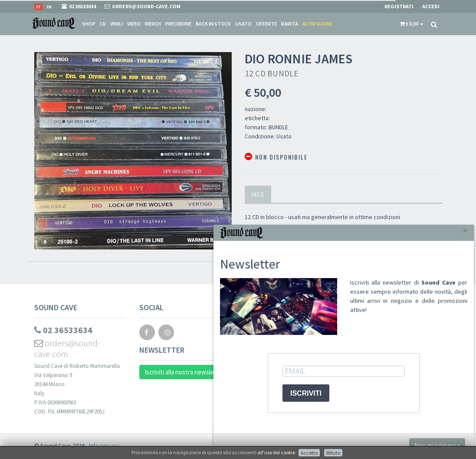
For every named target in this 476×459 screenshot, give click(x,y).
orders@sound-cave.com (67, 348)
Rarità (290, 24)
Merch (153, 24)
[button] (412, 24)
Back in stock (213, 24)
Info (258, 194)
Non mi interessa (437, 445)
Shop (89, 24)
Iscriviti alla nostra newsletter (185, 372)
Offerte (266, 24)
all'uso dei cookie (276, 452)
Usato (243, 24)
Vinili (117, 24)
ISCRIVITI (306, 393)
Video (134, 24)
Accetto (309, 453)
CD (103, 24)
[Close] (465, 231)
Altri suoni (317, 24)
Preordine (178, 24)
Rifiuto (333, 453)
